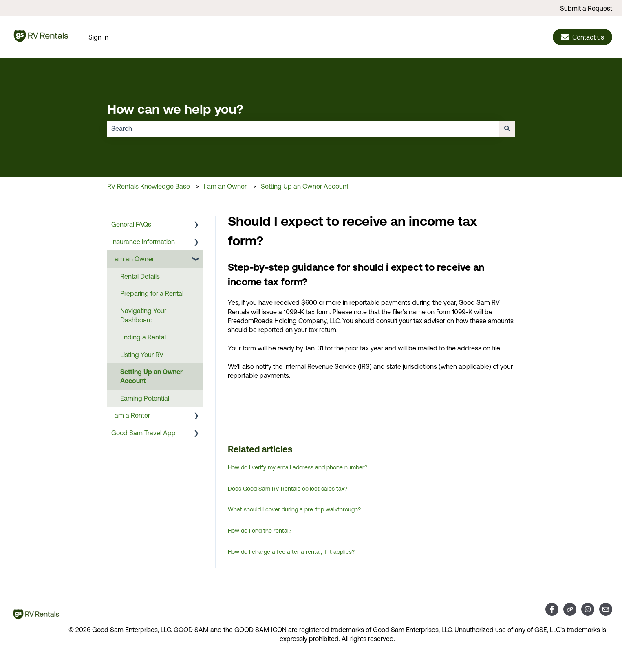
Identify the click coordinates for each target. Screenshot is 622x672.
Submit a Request (586, 8)
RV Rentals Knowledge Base (149, 186)
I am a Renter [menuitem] (131, 415)
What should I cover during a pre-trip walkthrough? (294, 509)
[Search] (507, 128)
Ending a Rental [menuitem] (143, 337)
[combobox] (303, 128)
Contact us (582, 37)
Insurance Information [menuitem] (143, 242)
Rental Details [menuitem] (140, 276)
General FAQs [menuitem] (131, 224)
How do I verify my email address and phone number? (298, 467)
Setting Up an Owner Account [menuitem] (151, 376)
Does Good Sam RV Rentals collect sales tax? (288, 489)
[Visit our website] (570, 609)
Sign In (98, 37)
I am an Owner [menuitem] (133, 259)
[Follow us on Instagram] (588, 609)
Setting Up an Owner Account (305, 186)
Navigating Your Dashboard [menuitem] (143, 315)
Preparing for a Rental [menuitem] (152, 293)
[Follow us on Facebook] (552, 609)
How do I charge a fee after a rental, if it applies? (291, 552)
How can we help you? (175, 109)
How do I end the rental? (260, 531)
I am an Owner (225, 186)
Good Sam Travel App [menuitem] (143, 433)
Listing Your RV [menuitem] (142, 355)
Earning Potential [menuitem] (145, 398)
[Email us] (606, 609)
